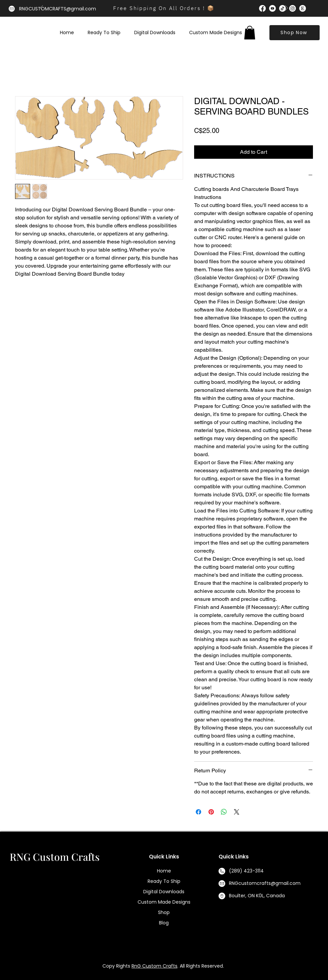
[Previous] (42, 9)
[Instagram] (293, 8)
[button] (250, 33)
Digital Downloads (164, 892)
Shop (164, 912)
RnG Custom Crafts (154, 966)
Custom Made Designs (164, 902)
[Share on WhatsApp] (224, 812)
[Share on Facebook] (198, 812)
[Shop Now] (295, 33)
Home (164, 871)
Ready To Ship (164, 881)
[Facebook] (262, 8)
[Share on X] (237, 812)
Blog (164, 923)
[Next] (286, 9)
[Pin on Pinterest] (211, 812)
